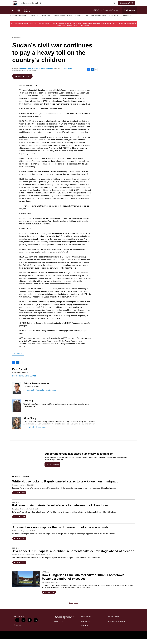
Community (114, 20)
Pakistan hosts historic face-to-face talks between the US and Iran (60, 510)
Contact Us (84, 630)
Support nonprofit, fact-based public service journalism (79, 458)
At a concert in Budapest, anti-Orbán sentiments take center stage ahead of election (73, 556)
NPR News (17, 42)
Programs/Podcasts (63, 20)
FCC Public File (59, 627)
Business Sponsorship (96, 20)
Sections (46, 20)
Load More (73, 608)
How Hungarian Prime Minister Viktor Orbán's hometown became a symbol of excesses (83, 581)
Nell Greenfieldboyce (19, 535)
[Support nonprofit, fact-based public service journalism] (26, 463)
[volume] (19, 15)
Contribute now (52, 469)
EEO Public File (86, 621)
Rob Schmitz (46, 587)
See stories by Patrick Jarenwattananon (40, 394)
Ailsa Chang (67, 73)
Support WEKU (86, 626)
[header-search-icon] (115, 5)
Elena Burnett (26, 73)
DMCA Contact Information (116, 626)
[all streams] (129, 15)
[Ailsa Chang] (17, 428)
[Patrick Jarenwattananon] (17, 393)
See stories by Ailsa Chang (35, 432)
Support (79, 20)
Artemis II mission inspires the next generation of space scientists (60, 532)
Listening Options (18, 20)
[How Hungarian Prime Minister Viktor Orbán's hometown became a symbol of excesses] (26, 584)
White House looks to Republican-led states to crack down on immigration (66, 486)
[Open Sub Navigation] (12, 24)
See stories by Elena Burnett (24, 380)
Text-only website (113, 621)
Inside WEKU (128, 20)
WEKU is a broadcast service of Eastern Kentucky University (64, 622)
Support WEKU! (128, 5)
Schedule (34, 20)
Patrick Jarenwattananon (43, 73)
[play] (13, 15)
